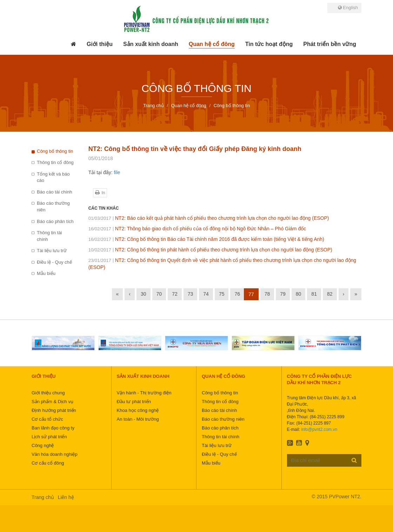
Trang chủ (43, 497)
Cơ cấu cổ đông (48, 463)
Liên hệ (66, 497)
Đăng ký (354, 460)
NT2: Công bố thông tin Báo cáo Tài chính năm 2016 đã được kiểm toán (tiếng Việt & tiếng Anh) (206, 239)
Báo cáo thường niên (53, 206)
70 (159, 294)
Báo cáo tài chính (54, 192)
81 (314, 294)
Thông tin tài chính (49, 236)
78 (267, 294)
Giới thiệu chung (48, 393)
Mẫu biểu (46, 273)
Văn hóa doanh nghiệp (55, 454)
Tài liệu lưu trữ (52, 251)
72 (175, 294)
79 (283, 294)
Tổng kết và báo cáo (53, 177)
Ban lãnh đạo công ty (53, 428)
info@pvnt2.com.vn (319, 429)
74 (206, 294)
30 (144, 294)
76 (237, 294)
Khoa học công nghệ (138, 410)
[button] (100, 44)
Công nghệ (43, 445)
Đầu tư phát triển (134, 402)
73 (191, 294)
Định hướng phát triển (54, 410)
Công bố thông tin (55, 151)
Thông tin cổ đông (55, 162)
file (117, 172)
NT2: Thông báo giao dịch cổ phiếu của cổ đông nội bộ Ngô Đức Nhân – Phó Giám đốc (197, 229)
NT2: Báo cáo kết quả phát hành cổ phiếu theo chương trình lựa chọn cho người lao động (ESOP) (209, 218)
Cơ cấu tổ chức (47, 419)
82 (330, 294)
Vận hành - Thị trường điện (144, 393)
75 (222, 294)
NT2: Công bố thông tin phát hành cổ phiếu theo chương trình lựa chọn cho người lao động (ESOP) (210, 250)
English (348, 8)
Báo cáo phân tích (55, 221)
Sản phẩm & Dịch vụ (52, 402)
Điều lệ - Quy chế (54, 262)
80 (299, 294)
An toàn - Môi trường (138, 419)
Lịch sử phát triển (49, 437)
